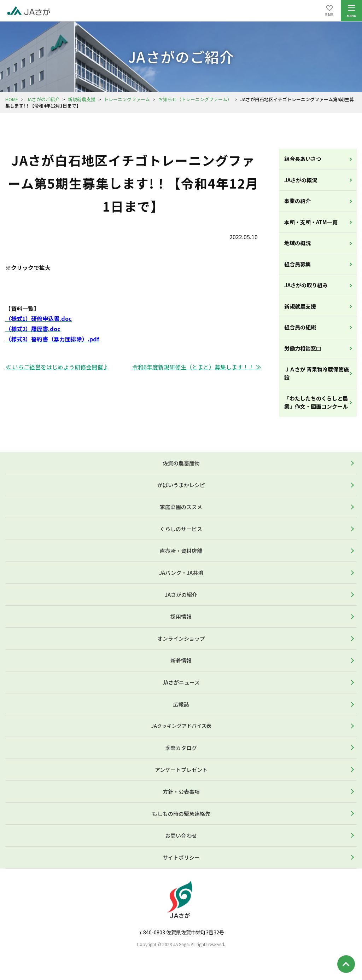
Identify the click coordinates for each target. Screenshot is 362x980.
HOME (12, 99)
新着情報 (181, 660)
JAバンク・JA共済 (181, 573)
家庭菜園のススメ (181, 507)
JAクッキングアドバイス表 (181, 726)
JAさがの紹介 (181, 595)
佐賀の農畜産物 (181, 463)
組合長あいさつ (303, 159)
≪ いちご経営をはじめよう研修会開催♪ (57, 367)
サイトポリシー (181, 857)
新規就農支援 (82, 99)
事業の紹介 (297, 201)
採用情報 (181, 616)
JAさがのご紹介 (43, 99)
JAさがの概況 (301, 180)
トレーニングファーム (127, 99)
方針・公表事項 (181, 792)
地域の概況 (297, 243)
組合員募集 (297, 264)
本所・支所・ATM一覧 (311, 222)
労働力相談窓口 (303, 348)
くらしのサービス (181, 529)
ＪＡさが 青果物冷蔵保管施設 (317, 373)
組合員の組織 (300, 327)
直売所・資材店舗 (181, 551)
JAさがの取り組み (306, 285)
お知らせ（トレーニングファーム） (195, 99)
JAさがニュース (181, 682)
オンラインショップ (181, 638)
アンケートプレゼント (181, 770)
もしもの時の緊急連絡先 (181, 814)
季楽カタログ (181, 748)
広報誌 (181, 704)
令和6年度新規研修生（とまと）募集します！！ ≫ (197, 367)
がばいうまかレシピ (181, 485)
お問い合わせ (181, 835)
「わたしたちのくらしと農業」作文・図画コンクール (316, 402)
